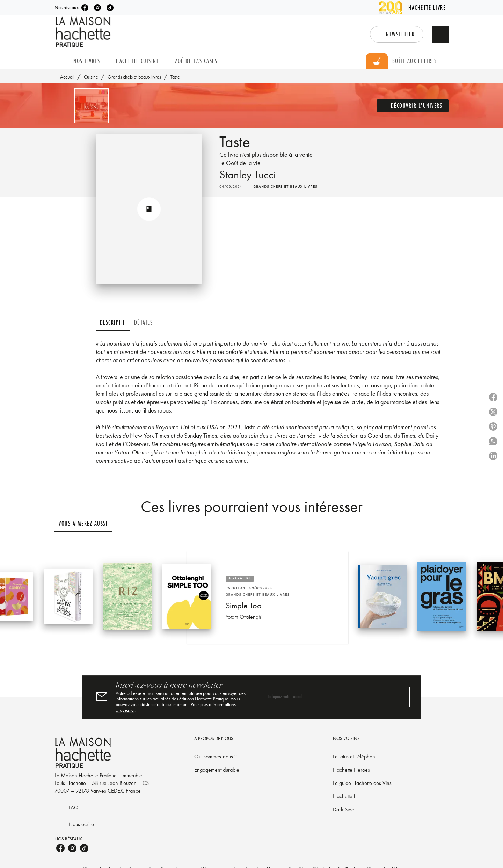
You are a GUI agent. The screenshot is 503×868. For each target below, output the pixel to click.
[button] (397, 34)
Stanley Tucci (248, 175)
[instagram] (97, 8)
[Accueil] (84, 32)
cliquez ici (125, 710)
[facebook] (85, 8)
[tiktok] (110, 8)
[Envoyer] (401, 697)
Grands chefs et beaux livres (134, 77)
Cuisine (91, 77)
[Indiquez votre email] (327, 697)
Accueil (67, 77)
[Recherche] (440, 34)
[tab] (62, 61)
